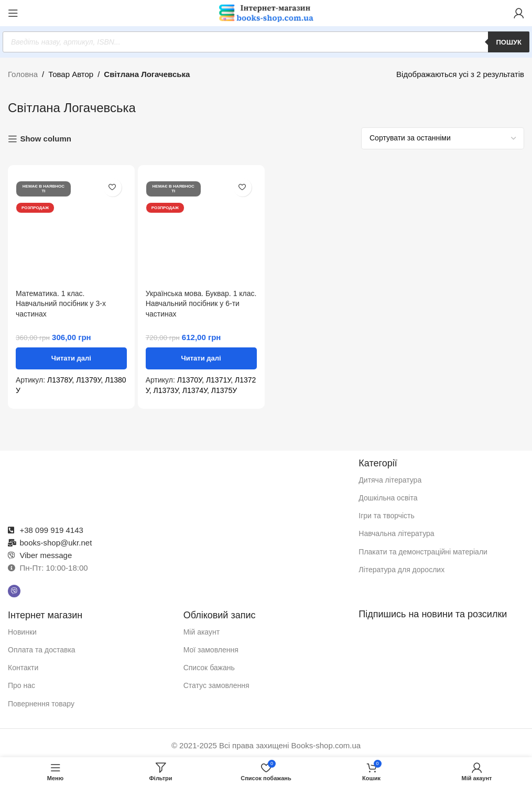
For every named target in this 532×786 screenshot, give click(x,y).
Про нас (21, 685)
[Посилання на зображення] (178, 484)
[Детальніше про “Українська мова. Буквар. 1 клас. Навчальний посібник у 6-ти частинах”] (201, 358)
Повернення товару (41, 704)
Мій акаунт (202, 632)
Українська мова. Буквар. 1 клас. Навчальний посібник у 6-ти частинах (201, 304)
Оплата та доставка (42, 650)
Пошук (509, 42)
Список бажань (209, 668)
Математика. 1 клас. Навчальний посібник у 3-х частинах (61, 304)
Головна (23, 74)
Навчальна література (396, 533)
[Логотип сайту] (266, 12)
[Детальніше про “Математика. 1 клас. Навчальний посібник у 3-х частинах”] (71, 358)
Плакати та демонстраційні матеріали (423, 552)
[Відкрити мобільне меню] (13, 13)
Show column (46, 139)
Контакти (23, 668)
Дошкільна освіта (388, 498)
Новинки (22, 632)
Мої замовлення (211, 650)
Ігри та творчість (387, 516)
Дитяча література (390, 480)
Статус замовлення (216, 685)
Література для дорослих (401, 570)
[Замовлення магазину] (443, 138)
